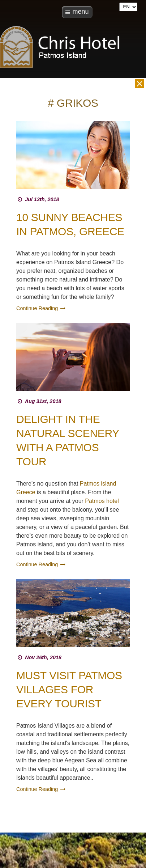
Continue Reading (41, 308)
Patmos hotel (102, 501)
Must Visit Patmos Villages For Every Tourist (69, 689)
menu (81, 12)
